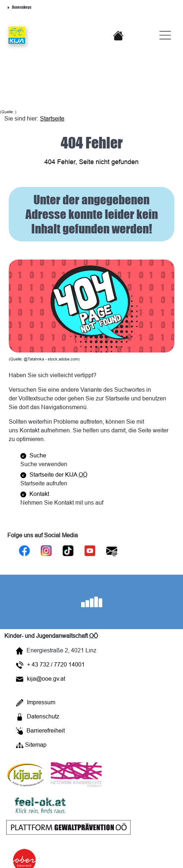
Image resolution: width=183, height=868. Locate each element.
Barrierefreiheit (40, 731)
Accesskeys (19, 7)
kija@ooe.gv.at (41, 678)
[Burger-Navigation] (162, 35)
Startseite (52, 118)
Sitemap (31, 745)
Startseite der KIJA (54, 474)
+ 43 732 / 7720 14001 (50, 665)
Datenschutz (38, 717)
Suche (33, 455)
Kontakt (35, 494)
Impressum (36, 703)
